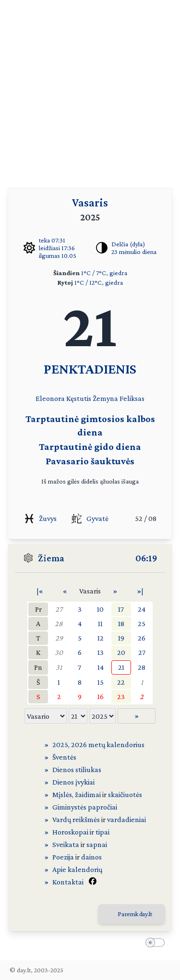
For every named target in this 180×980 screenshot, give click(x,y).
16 (101, 696)
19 (121, 638)
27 (59, 609)
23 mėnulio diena (134, 252)
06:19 (146, 558)
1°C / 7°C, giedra (104, 273)
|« (40, 591)
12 (101, 638)
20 (121, 652)
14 (101, 667)
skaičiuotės (125, 794)
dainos (91, 857)
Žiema (51, 558)
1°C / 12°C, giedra (99, 282)
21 (121, 667)
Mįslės (62, 794)
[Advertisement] (90, 90)
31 (59, 667)
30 (59, 652)
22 (121, 682)
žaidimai (88, 794)
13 (101, 652)
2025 (60, 744)
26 (142, 638)
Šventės (64, 757)
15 (101, 682)
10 (100, 609)
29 (59, 638)
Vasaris (90, 202)
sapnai (97, 844)
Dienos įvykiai (73, 782)
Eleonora (50, 398)
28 (59, 623)
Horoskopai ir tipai (81, 832)
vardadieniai (126, 819)
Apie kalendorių (77, 869)
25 (142, 623)
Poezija (63, 857)
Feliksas (132, 398)
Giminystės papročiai (85, 807)
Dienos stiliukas (77, 769)
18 (121, 623)
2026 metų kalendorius (108, 744)
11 (100, 623)
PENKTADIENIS (90, 369)
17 (121, 609)
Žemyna (105, 398)
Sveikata (66, 844)
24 (142, 609)
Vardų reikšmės (76, 819)
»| (140, 591)
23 (121, 696)
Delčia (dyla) (128, 244)
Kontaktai (68, 882)
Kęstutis (79, 398)
